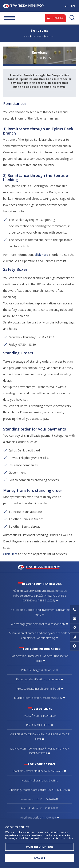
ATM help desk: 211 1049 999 (39, 817)
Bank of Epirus (28, 6)
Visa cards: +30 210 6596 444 (40, 799)
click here (41, 255)
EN (73, 6)
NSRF (37, 716)
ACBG (27, 716)
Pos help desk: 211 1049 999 (39, 808)
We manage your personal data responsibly (39, 624)
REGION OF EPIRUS (40, 725)
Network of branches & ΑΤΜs (40, 780)
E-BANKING (56, 18)
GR (66, 6)
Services (51, 36)
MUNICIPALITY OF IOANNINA (27, 734)
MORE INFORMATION (39, 847)
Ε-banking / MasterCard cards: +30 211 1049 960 (40, 790)
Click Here (10, 554)
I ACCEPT (40, 858)
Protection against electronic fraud (40, 689)
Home (27, 36)
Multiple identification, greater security (40, 698)
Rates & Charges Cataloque (39, 670)
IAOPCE (49, 716)
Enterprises (38, 36)
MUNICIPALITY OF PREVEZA (27, 748)
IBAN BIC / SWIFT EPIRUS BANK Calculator (40, 771)
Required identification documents (40, 679)
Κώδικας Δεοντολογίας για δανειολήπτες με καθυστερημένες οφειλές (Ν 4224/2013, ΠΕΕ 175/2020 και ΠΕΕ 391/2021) (40, 596)
